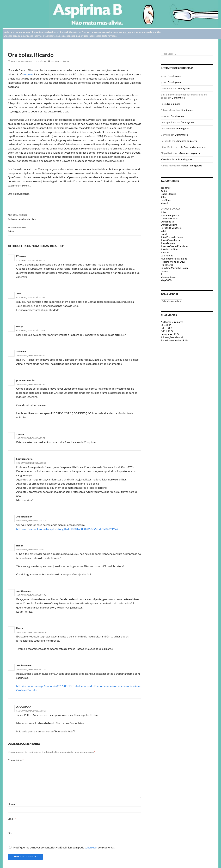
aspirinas (166, 188)
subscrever (91, 847)
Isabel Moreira (169, 194)
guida (164, 191)
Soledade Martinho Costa (174, 268)
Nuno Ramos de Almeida (174, 259)
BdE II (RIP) (167, 331)
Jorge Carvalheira (170, 240)
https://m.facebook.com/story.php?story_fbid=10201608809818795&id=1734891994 (67, 529)
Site (10, 833)
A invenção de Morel (172, 337)
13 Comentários (60, 61)
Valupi (164, 159)
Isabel (164, 234)
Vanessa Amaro (169, 277)
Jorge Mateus (168, 243)
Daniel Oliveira (169, 225)
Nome (12, 804)
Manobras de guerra (186, 141)
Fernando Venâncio (171, 228)
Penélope (166, 200)
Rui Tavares (167, 265)
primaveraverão (25, 380)
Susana (165, 271)
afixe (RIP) (166, 325)
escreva (127, 32)
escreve (29, 74)
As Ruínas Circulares (172, 322)
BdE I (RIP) (166, 328)
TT (162, 274)
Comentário (16, 760)
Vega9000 (166, 280)
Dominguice (174, 76)
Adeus (75, 229)
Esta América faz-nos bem (192, 147)
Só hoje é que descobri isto (75, 217)
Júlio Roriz (167, 252)
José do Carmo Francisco (174, 246)
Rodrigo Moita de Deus (173, 262)
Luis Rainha (167, 255)
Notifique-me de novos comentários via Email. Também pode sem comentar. (61, 847)
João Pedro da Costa (172, 237)
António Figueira (170, 215)
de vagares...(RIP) (170, 334)
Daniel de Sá (167, 222)
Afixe (164, 212)
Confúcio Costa (169, 218)
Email (12, 819)
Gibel (164, 231)
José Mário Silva (169, 249)
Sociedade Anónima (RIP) (174, 340)
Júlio (43, 61)
